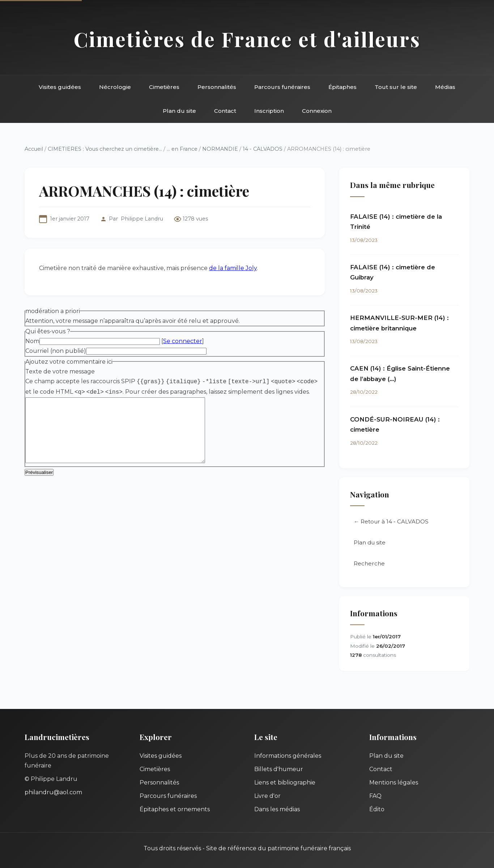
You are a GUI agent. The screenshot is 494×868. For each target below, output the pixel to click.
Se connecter (183, 341)
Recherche (369, 564)
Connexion (317, 111)
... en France (182, 149)
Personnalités (217, 87)
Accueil (34, 149)
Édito (377, 809)
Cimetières (164, 87)
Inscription (269, 111)
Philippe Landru (142, 219)
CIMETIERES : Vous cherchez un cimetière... (105, 149)
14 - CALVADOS (263, 149)
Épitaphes (342, 87)
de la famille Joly (233, 268)
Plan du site (179, 111)
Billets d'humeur (279, 769)
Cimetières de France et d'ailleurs (247, 39)
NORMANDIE (220, 149)
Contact (225, 111)
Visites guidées (60, 87)
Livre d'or (267, 796)
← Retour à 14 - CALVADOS (391, 522)
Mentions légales (394, 783)
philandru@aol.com (53, 792)
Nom (32, 341)
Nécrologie (115, 87)
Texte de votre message (60, 371)
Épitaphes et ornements (175, 809)
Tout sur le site (396, 87)
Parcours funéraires (282, 87)
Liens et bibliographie (285, 783)
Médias (445, 87)
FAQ (375, 796)
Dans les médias (277, 809)
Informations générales (288, 756)
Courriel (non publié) (56, 351)
